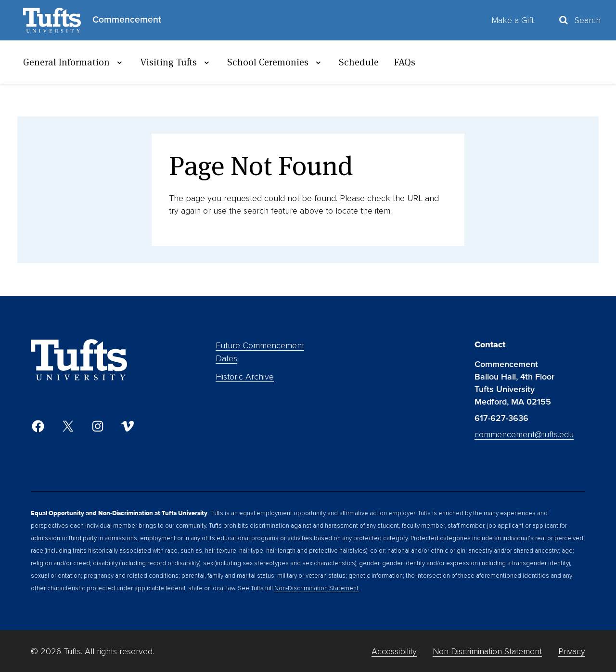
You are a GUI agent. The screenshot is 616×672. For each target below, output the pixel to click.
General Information (74, 62)
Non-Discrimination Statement (316, 588)
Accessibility (394, 651)
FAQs (405, 62)
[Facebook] (38, 426)
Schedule (359, 62)
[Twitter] (68, 426)
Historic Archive (245, 377)
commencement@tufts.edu (524, 434)
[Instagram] (98, 426)
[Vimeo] (128, 426)
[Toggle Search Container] (579, 20)
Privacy (572, 651)
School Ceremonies (275, 62)
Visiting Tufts (176, 62)
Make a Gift (513, 20)
